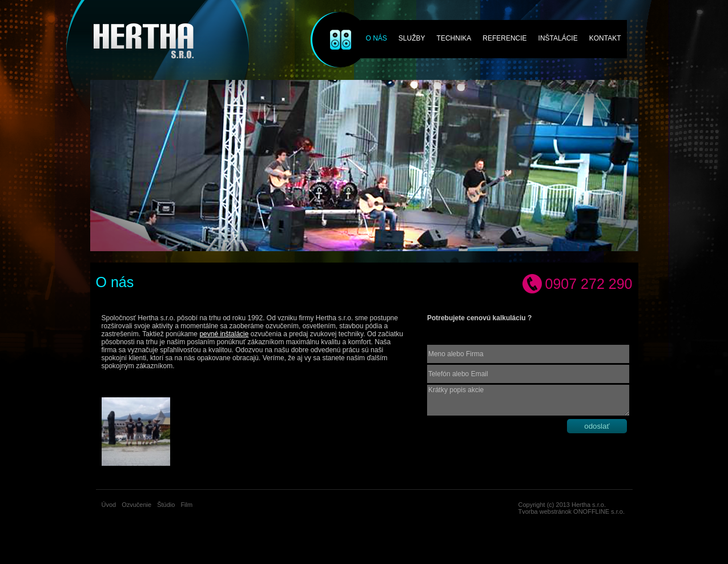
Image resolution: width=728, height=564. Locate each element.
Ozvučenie (333, 24)
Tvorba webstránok (545, 511)
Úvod (109, 505)
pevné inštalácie (224, 334)
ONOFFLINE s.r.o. (599, 511)
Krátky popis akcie (528, 400)
